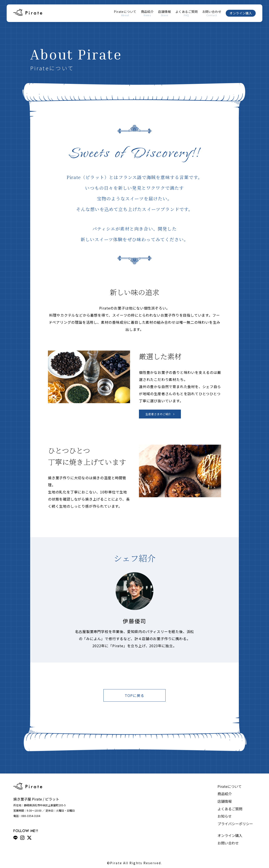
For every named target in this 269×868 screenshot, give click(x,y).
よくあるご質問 (187, 13)
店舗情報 (164, 13)
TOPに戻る (135, 695)
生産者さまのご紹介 (158, 414)
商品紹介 (147, 13)
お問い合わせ (212, 13)
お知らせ (225, 816)
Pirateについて (125, 13)
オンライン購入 (241, 13)
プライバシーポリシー (235, 824)
